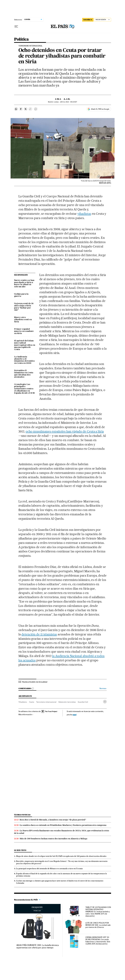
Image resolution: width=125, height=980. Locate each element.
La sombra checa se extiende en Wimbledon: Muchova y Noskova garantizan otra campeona (63, 825)
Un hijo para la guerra (21, 295)
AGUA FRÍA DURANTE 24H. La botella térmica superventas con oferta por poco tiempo (38, 946)
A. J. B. (67, 99)
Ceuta (32, 702)
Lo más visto (20, 850)
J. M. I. (58, 99)
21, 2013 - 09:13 (68, 102)
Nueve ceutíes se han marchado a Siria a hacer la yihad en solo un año (24, 284)
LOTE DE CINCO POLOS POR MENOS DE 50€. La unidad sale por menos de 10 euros (98, 925)
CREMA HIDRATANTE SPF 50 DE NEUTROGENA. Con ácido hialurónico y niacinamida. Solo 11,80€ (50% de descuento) (98, 940)
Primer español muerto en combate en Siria (24, 331)
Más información (26, 714)
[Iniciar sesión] (103, 20)
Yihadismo (23, 702)
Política (21, 39)
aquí (75, 715)
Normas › (103, 688)
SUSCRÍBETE (88, 20)
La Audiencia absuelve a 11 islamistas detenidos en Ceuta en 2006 (24, 360)
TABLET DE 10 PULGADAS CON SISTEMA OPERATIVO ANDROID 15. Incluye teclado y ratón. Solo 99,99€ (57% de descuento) (98, 912)
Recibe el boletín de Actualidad (35, 682)
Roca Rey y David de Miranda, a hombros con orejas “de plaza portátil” (53, 820)
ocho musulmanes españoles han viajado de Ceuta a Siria (65, 431)
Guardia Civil (83, 702)
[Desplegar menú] (16, 26)
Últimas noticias (22, 815)
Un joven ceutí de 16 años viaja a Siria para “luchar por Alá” (24, 307)
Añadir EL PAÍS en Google (100, 109)
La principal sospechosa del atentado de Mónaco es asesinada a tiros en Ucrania (49, 868)
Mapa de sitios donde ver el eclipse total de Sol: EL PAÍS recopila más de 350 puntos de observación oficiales (61, 856)
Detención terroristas (67, 702)
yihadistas (84, 214)
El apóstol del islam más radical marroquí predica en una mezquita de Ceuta (25, 345)
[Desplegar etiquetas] (105, 702)
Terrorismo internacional (46, 702)
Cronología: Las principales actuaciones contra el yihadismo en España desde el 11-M (24, 389)
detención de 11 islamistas (39, 634)
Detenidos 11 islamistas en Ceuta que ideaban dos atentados (24, 374)
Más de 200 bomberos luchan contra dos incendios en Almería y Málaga (54, 839)
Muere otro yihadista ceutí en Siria (23, 320)
